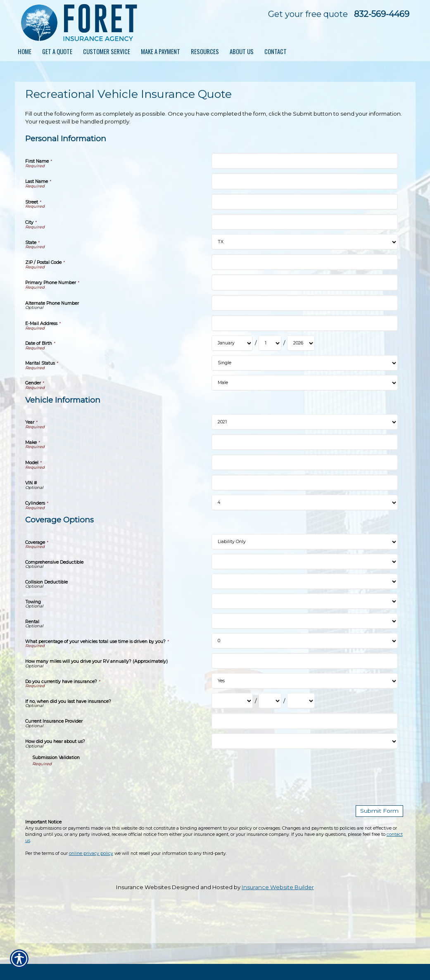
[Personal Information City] (305, 222)
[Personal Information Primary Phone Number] (305, 282)
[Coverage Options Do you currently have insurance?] (305, 681)
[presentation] (95, 783)
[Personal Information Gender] (305, 383)
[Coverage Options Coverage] (305, 542)
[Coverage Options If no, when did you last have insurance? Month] (232, 701)
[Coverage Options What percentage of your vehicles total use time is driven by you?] (305, 641)
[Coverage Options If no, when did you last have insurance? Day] (270, 701)
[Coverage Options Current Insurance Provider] (305, 721)
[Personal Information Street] (305, 202)
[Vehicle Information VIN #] (305, 483)
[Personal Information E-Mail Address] (305, 323)
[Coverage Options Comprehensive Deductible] (305, 562)
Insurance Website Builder (278, 887)
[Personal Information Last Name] (305, 181)
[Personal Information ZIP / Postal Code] (305, 262)
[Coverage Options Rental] (305, 621)
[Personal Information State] (305, 242)
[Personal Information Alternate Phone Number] (305, 303)
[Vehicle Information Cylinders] (305, 503)
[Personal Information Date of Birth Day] (270, 343)
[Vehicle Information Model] (305, 462)
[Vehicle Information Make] (305, 442)
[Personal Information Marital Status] (305, 363)
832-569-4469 (382, 14)
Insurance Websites (143, 887)
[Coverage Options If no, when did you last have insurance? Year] (301, 701)
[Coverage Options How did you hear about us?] (305, 741)
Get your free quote (308, 14)
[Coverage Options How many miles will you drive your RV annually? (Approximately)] (305, 661)
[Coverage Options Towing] (305, 601)
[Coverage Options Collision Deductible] (305, 581)
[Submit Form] (381, 811)
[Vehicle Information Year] (305, 422)
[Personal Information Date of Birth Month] (232, 343)
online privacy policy (91, 853)
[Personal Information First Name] (305, 161)
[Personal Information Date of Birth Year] (301, 343)
